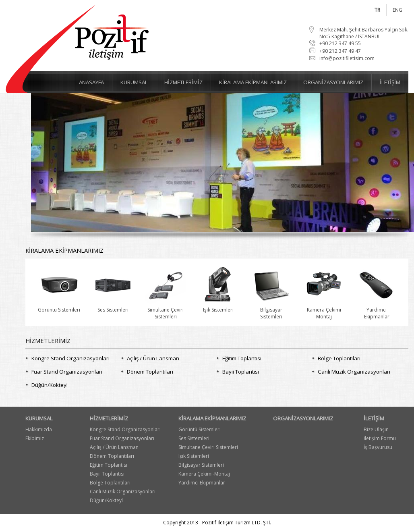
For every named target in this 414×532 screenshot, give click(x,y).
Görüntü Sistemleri (59, 306)
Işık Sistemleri (218, 306)
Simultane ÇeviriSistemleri (166, 310)
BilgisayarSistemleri (271, 310)
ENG (397, 10)
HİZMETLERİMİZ (109, 418)
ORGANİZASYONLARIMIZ (303, 418)
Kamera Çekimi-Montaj (204, 474)
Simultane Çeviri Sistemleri (208, 447)
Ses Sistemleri (113, 306)
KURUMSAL (39, 418)
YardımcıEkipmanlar (377, 310)
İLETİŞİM (374, 418)
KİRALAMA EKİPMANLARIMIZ (212, 418)
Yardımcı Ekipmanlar (202, 483)
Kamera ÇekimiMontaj (324, 310)
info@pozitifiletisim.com (347, 58)
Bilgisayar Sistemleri (201, 465)
